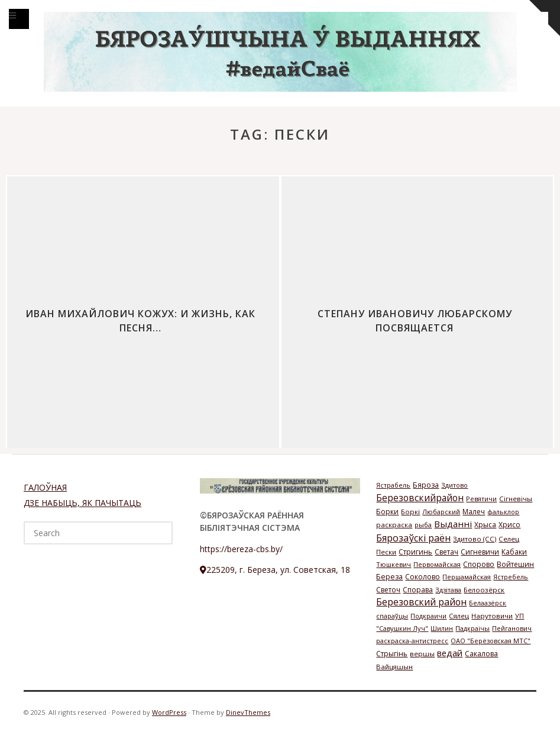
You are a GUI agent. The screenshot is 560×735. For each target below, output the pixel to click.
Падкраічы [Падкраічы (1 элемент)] (472, 628)
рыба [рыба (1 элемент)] (423, 525)
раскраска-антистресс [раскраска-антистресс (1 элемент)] (412, 641)
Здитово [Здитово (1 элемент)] (454, 485)
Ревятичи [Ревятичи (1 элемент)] (481, 499)
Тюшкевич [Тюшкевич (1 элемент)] (394, 564)
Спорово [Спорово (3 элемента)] (479, 564)
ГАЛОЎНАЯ (45, 487)
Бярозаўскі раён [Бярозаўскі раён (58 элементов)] (413, 538)
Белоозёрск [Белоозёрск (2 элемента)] (484, 590)
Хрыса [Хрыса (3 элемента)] (485, 525)
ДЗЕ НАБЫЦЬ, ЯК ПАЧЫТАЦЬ (82, 503)
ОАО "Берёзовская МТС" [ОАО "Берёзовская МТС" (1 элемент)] (491, 641)
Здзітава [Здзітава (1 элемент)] (448, 590)
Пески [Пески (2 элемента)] (386, 552)
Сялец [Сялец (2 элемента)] (459, 616)
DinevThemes (248, 712)
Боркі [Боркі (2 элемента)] (410, 512)
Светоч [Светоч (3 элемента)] (388, 590)
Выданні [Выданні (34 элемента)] (453, 524)
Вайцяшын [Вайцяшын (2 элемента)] (394, 667)
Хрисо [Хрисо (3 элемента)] (509, 525)
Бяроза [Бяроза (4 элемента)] (426, 485)
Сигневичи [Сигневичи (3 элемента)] (480, 552)
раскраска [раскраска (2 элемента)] (394, 525)
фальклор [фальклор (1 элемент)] (503, 512)
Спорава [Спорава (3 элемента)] (418, 590)
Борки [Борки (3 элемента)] (387, 512)
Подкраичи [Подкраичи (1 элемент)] (428, 616)
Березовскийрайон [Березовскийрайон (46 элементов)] (420, 498)
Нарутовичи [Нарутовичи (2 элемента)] (492, 616)
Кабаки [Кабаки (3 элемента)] (514, 552)
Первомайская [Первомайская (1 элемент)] (437, 564)
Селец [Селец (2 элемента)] (509, 539)
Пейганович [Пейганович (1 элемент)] (512, 628)
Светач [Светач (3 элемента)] (446, 552)
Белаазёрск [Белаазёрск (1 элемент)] (488, 603)
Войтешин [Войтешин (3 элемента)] (515, 564)
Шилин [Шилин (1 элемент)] (442, 628)
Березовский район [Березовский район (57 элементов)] (421, 602)
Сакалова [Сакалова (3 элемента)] (481, 654)
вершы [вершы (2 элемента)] (422, 654)
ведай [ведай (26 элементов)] (450, 653)
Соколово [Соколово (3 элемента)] (423, 577)
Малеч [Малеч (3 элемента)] (474, 512)
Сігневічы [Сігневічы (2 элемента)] (516, 499)
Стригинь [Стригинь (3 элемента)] (415, 552)
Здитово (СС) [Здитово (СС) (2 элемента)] (475, 539)
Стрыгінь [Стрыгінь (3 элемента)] (392, 654)
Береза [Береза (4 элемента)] (389, 577)
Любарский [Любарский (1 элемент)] (441, 512)
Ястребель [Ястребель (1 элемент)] (511, 577)
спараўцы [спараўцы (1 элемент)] (392, 616)
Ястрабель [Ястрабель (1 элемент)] (393, 485)
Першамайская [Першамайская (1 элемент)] (467, 577)
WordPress (169, 712)
